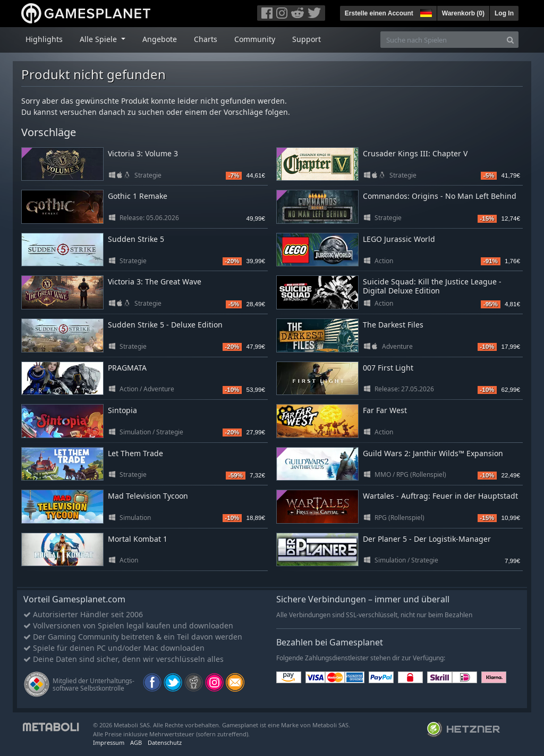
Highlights (44, 39)
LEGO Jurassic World (399, 239)
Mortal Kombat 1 (138, 539)
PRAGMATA (127, 368)
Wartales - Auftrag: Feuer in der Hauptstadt (440, 496)
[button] (425, 12)
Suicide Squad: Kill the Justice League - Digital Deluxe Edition (432, 286)
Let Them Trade (135, 453)
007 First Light (388, 368)
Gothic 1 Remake (138, 196)
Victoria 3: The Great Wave (155, 282)
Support (307, 39)
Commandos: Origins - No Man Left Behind (440, 196)
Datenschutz (165, 742)
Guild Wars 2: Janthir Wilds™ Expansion (433, 453)
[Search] (510, 40)
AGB (136, 742)
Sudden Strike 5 (136, 239)
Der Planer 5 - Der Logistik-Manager (427, 539)
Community (255, 39)
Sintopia (122, 410)
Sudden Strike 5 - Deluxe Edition (165, 325)
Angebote (160, 39)
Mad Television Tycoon (148, 496)
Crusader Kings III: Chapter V (415, 153)
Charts (206, 39)
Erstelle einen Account (379, 13)
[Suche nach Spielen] (441, 40)
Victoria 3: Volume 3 (143, 153)
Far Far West (385, 410)
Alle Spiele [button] (99, 39)
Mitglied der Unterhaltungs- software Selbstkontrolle (93, 684)
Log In (504, 13)
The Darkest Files (393, 325)
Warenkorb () (463, 13)
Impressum (109, 742)
